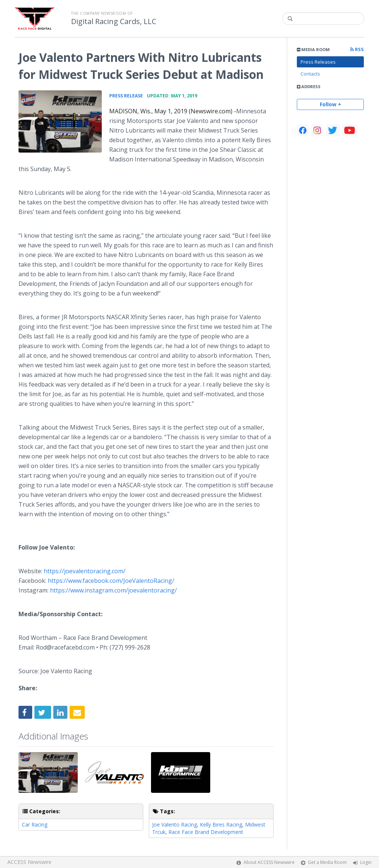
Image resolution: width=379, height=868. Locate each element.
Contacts (310, 74)
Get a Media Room (327, 862)
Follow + (331, 104)
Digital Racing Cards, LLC (114, 21)
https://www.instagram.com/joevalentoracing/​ (113, 590)
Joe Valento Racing (175, 824)
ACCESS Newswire (29, 862)
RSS (357, 49)
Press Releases (318, 62)
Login (366, 862)
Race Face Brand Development (206, 832)
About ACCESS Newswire (269, 862)
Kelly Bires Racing (221, 824)
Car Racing (35, 824)
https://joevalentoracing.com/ (85, 571)
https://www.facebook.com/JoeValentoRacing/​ (111, 581)
